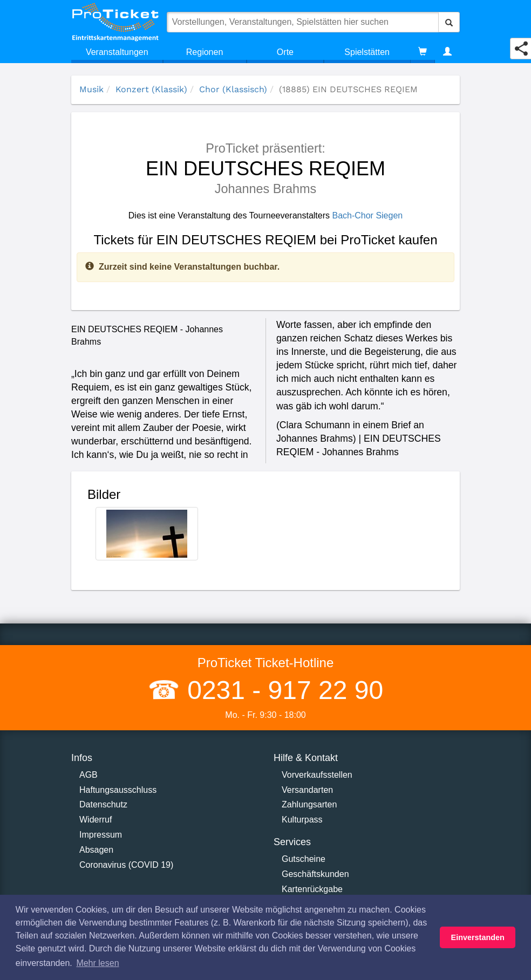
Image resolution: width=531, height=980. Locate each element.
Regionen (205, 52)
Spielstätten (367, 52)
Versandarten (307, 790)
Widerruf (96, 820)
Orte (285, 52)
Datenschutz (103, 804)
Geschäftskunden (315, 874)
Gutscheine (304, 859)
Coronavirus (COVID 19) (126, 865)
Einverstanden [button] (478, 937)
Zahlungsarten (309, 804)
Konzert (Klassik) (151, 89)
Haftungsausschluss (118, 790)
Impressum (101, 835)
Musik (91, 89)
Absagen (96, 850)
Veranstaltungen (117, 52)
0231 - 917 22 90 (282, 690)
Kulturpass (302, 820)
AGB (88, 775)
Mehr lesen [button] (97, 963)
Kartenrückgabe (312, 889)
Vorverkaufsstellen (317, 775)
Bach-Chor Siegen (367, 215)
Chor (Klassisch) (233, 89)
